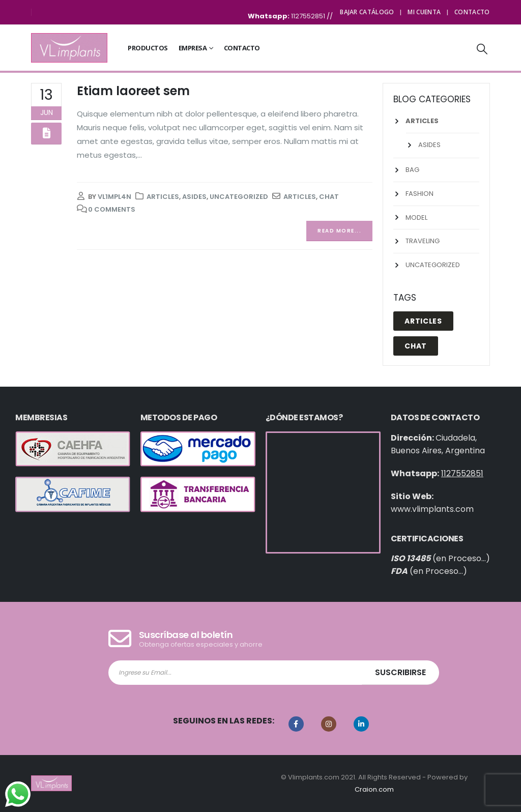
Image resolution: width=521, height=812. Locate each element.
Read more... (339, 231)
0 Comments (112, 209)
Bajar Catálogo (367, 12)
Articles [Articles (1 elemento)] (423, 321)
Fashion (419, 194)
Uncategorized (239, 197)
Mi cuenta (424, 12)
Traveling (423, 241)
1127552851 (309, 16)
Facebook (296, 724)
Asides (194, 197)
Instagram (329, 724)
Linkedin (361, 724)
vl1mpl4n (114, 197)
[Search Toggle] (482, 49)
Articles (163, 197)
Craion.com (374, 789)
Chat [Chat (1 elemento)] (416, 346)
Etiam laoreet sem (133, 91)
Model (416, 217)
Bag (412, 170)
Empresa (193, 48)
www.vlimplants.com (432, 509)
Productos (148, 48)
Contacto (472, 12)
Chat (329, 197)
